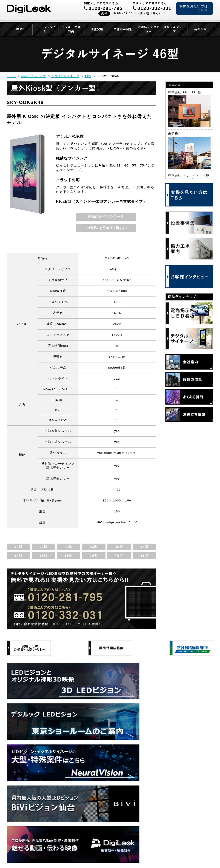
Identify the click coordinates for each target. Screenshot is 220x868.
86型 (144, 555)
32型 (18, 547)
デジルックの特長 (71, 29)
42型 (69, 547)
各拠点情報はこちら (180, 830)
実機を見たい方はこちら (194, 8)
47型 (144, 547)
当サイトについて (73, 856)
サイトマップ (100, 856)
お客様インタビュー (149, 29)
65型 (69, 555)
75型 (119, 555)
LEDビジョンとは (45, 29)
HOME (20, 29)
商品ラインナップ (175, 29)
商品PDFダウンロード (106, 216)
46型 (119, 547)
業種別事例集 (123, 29)
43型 (94, 547)
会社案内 (200, 29)
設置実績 (97, 29)
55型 (43, 555)
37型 (43, 547)
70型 (94, 555)
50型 (18, 555)
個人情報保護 (47, 856)
